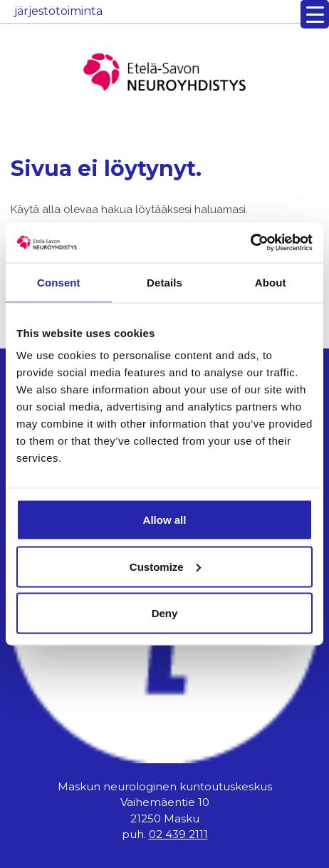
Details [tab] (164, 282)
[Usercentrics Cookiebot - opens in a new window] (250, 243)
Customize (165, 566)
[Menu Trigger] (315, 14)
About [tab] (271, 282)
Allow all (165, 520)
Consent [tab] (59, 282)
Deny (165, 613)
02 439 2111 (178, 834)
